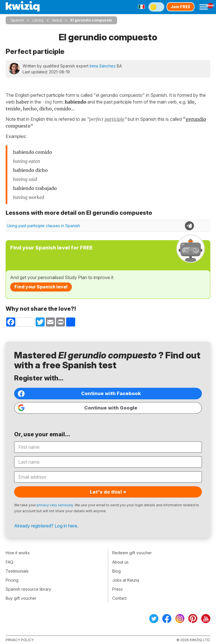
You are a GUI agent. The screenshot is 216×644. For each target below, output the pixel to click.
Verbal (57, 20)
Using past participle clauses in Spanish (43, 226)
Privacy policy (20, 640)
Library (38, 20)
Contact (119, 598)
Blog (116, 571)
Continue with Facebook (79, 394)
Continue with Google (78, 408)
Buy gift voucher (21, 598)
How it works (18, 553)
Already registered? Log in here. (46, 526)
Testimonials (17, 571)
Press (117, 589)
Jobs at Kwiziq (126, 580)
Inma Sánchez (103, 66)
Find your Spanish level (41, 287)
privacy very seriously (55, 505)
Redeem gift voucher (132, 553)
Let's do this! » (108, 492)
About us (120, 562)
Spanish (17, 20)
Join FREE (181, 7)
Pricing (12, 580)
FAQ (9, 562)
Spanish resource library (28, 589)
